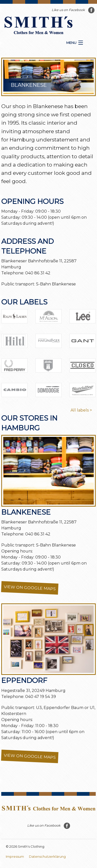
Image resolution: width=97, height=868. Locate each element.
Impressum (15, 857)
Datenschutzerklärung (47, 857)
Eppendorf (24, 680)
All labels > (81, 410)
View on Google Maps (30, 588)
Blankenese (26, 512)
